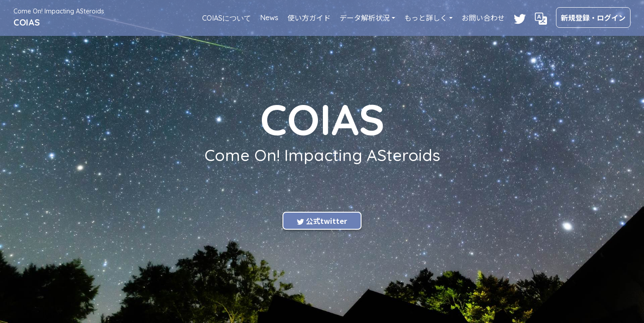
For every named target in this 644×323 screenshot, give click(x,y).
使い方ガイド (309, 17)
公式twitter (322, 221)
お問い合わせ (483, 17)
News (269, 17)
